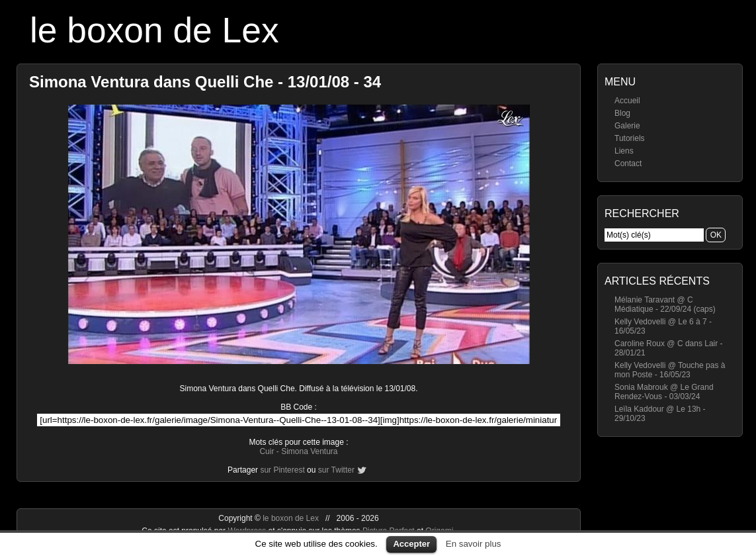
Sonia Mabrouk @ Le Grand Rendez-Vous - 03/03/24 (664, 392)
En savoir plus (474, 544)
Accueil (627, 101)
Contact (628, 163)
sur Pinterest (282, 470)
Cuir (267, 451)
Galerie (627, 126)
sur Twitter (336, 470)
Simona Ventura (309, 451)
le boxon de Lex (154, 30)
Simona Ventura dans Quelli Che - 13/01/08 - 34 (205, 82)
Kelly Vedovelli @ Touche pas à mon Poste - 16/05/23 (670, 370)
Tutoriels (630, 138)
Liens (624, 151)
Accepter (411, 544)
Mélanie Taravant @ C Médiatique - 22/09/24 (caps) (665, 304)
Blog (622, 113)
